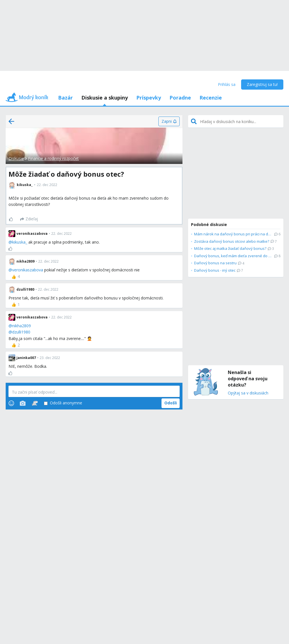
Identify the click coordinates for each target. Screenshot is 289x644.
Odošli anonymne (63, 403)
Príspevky (149, 98)
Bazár (65, 98)
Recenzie (211, 98)
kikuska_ (20, 242)
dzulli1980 (21, 332)
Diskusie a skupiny (105, 98)
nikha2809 (22, 326)
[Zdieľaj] (29, 219)
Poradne (180, 98)
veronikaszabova (28, 270)
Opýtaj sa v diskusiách (248, 393)
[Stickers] (35, 403)
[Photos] (23, 403)
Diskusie (16, 158)
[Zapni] (169, 121)
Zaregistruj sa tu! (262, 84)
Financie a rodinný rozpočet (53, 158)
